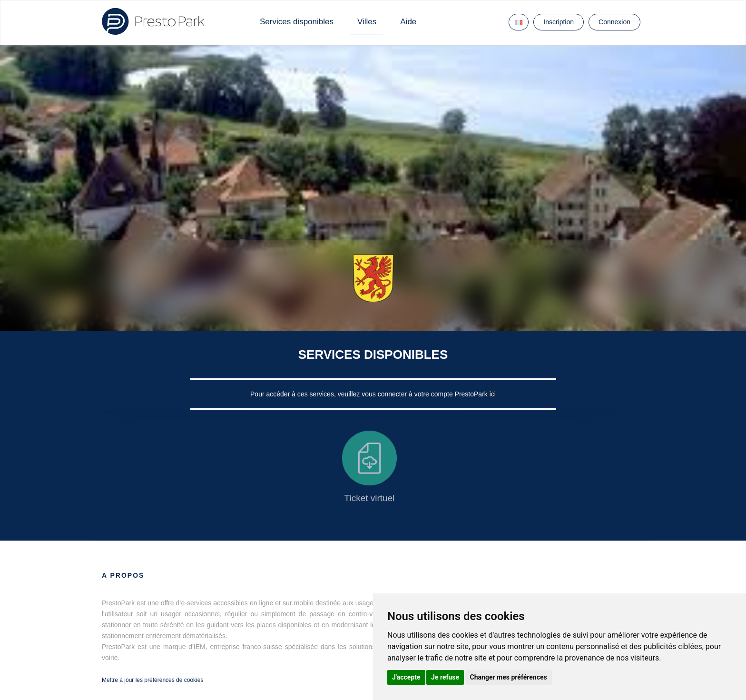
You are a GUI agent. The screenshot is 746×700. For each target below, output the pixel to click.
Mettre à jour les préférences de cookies (152, 680)
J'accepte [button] (406, 677)
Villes (367, 22)
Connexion (614, 22)
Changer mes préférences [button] (509, 677)
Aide (408, 22)
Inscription (559, 22)
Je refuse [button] (445, 677)
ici (493, 394)
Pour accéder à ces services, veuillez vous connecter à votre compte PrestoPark (370, 394)
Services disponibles (297, 22)
